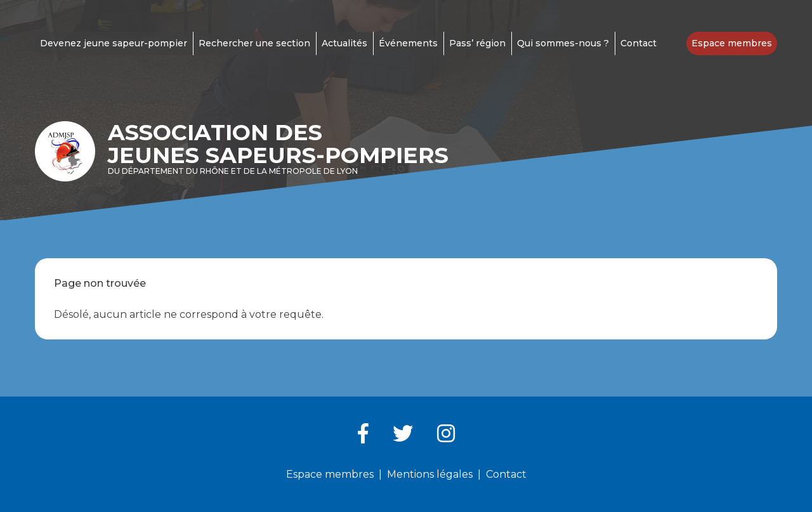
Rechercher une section (254, 43)
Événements (408, 43)
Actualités (344, 43)
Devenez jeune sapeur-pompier (114, 43)
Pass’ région (477, 43)
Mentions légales (430, 474)
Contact (638, 43)
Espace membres (732, 43)
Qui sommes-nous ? (563, 43)
